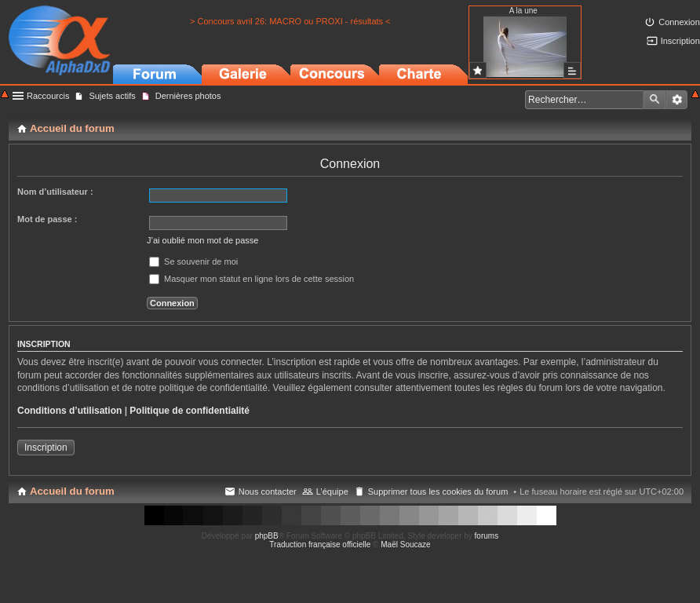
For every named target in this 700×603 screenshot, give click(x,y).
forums (487, 536)
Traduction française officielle (320, 545)
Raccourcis (48, 96)
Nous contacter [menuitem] (268, 492)
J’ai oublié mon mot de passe (202, 240)
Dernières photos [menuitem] (188, 96)
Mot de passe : (47, 219)
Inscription (46, 448)
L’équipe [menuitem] (332, 492)
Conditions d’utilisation (69, 411)
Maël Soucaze (405, 545)
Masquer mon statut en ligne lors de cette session (252, 279)
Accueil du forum (72, 491)
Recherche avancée (677, 100)
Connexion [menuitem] (679, 22)
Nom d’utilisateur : (55, 192)
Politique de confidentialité (190, 411)
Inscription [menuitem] (680, 41)
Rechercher (654, 100)
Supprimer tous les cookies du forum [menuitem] (438, 492)
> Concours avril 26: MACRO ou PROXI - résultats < (290, 21)
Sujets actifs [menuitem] (112, 96)
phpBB (267, 536)
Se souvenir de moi (193, 261)
